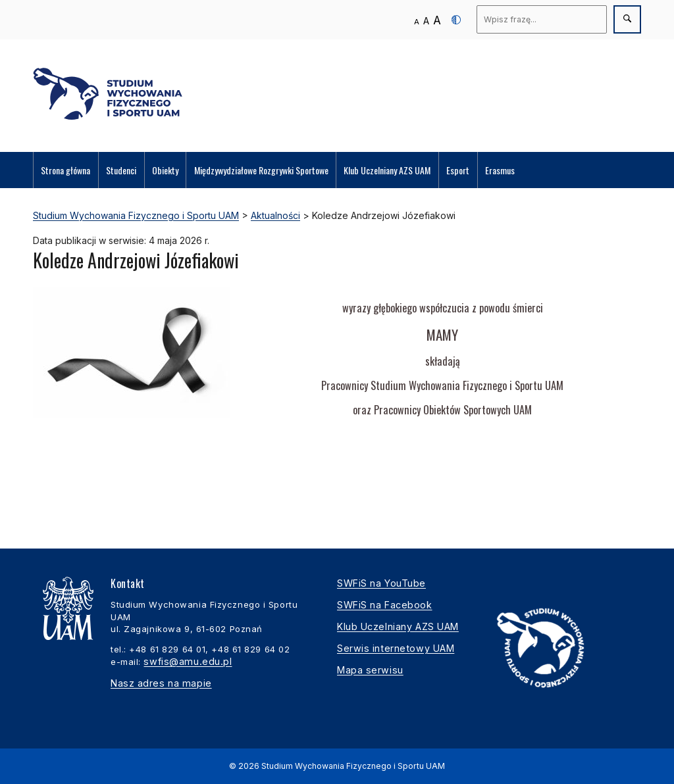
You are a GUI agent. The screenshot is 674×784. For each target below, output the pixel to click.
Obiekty (165, 170)
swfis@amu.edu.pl (188, 661)
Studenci (121, 170)
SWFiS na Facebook (385, 605)
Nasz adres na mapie (161, 683)
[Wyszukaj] (542, 19)
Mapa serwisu (370, 670)
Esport (458, 170)
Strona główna (65, 170)
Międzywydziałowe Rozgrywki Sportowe (261, 170)
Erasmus (500, 170)
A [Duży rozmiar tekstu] (437, 20)
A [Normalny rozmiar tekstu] (417, 22)
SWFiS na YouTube (381, 583)
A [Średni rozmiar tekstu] (426, 21)
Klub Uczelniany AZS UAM (387, 170)
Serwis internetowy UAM (396, 648)
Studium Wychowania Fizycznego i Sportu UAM (353, 766)
